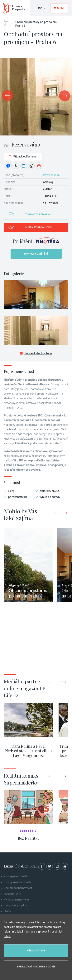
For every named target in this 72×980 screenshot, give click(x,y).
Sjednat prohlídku (38, 228)
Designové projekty (15, 905)
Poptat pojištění (36, 254)
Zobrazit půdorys (38, 215)
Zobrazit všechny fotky (36, 353)
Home (8, 22)
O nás (7, 911)
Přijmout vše (36, 951)
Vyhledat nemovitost (16, 900)
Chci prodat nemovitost (18, 888)
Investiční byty (12, 894)
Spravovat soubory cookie (36, 967)
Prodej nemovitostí (15, 876)
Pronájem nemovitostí (17, 882)
